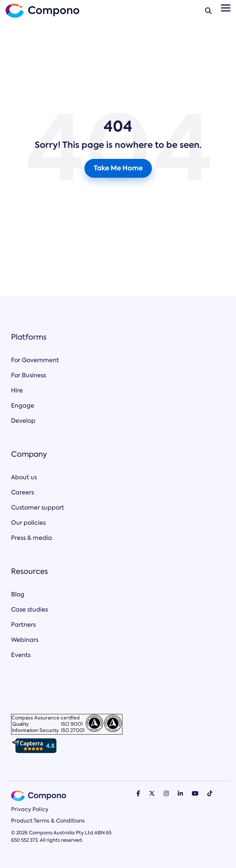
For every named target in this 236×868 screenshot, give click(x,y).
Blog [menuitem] (18, 594)
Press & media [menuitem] (32, 538)
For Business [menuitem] (29, 375)
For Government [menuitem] (35, 360)
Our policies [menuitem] (28, 523)
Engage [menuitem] (23, 406)
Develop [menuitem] (23, 421)
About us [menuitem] (24, 477)
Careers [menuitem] (22, 492)
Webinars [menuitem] (25, 640)
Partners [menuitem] (23, 625)
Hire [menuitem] (17, 390)
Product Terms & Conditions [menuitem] (48, 821)
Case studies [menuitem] (29, 610)
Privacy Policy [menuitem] (30, 809)
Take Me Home (118, 168)
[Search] (208, 11)
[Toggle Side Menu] (226, 7)
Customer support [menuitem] (38, 508)
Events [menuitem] (21, 655)
